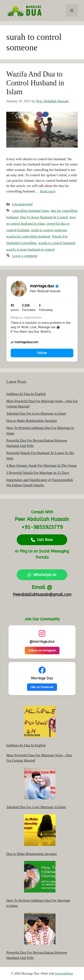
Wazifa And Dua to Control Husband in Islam (35, 83)
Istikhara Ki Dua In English (26, 394)
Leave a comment (25, 256)
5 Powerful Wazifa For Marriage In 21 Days (38, 473)
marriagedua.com (25, 342)
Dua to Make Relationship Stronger (32, 421)
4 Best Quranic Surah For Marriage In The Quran (41, 466)
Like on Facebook (42, 687)
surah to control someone (49, 230)
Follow (42, 353)
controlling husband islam (30, 211)
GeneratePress (64, 973)
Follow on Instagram (42, 650)
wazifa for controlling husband (28, 236)
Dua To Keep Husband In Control (44, 217)
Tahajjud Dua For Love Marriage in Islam (36, 413)
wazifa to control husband (57, 243)
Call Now (42, 540)
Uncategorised (22, 204)
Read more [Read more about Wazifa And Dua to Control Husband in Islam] (48, 191)
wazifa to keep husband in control (30, 249)
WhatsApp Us (42, 575)
